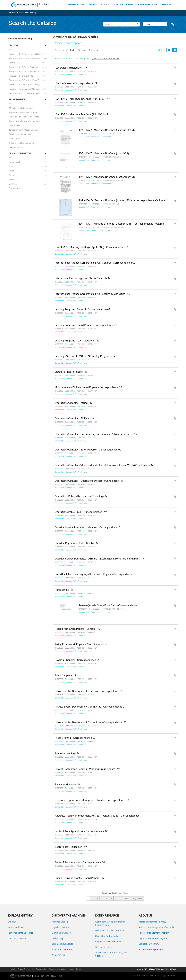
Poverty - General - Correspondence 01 (77, 660)
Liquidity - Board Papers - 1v (71, 372)
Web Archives (58, 955)
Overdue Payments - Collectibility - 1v (77, 543)
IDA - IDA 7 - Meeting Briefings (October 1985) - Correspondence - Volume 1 (122, 224)
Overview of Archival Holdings (110, 930)
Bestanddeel (14, 162)
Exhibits (12, 922)
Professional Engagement (151, 949)
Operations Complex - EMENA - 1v (74, 419)
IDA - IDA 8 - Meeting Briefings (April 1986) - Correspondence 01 (92, 247)
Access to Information (58, 969)
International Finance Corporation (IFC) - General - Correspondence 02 (95, 263)
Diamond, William (16, 147)
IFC (48, 976)
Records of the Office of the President (25, 58)
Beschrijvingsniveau (20, 153)
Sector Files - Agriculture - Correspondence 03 (82, 832)
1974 (127, 898)
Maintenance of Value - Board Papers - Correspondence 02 (88, 388)
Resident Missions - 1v (68, 785)
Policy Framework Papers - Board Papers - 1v (81, 645)
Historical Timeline (17, 938)
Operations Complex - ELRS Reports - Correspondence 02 (88, 450)
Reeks (11, 171)
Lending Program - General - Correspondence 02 (83, 310)
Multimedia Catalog (61, 933)
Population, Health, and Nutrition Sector (26, 112)
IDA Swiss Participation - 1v (71, 68)
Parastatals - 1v (64, 590)
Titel (73, 50)
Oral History (57, 938)
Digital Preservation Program (153, 938)
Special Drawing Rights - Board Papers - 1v (79, 878)
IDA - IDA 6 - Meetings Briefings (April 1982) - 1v (82, 99)
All (10, 50)
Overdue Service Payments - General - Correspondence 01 (88, 528)
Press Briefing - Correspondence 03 (75, 738)
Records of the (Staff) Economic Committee (27, 71)
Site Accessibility (39, 969)
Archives (44, 5)
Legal (13, 969)
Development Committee (19, 134)
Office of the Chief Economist (21, 143)
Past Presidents (15, 927)
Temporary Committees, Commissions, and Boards (28, 130)
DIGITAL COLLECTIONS (99, 5)
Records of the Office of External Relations (27, 54)
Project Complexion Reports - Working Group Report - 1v (87, 769)
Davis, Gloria (14, 138)
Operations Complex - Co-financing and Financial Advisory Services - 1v (96, 434)
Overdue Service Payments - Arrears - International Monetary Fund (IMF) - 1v (99, 559)
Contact (79, 969)
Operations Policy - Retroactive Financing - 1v (81, 497)
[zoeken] (137, 24)
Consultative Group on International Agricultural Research (28, 121)
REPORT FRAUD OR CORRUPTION (163, 969)
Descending (94, 50)
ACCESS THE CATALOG (123, 5)
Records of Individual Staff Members (24, 89)
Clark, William (14, 125)
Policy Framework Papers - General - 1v (77, 629)
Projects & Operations (62, 949)
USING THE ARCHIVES (147, 5)
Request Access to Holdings (109, 942)
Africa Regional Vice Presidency (22, 108)
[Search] (121, 24)
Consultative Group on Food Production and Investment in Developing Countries (28, 117)
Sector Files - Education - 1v (71, 847)
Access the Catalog (27, 13)
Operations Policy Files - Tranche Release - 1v (81, 512)
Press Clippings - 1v (66, 676)
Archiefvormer (17, 99)
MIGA (53, 976)
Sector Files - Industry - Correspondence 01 (80, 863)
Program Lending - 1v (67, 754)
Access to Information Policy (152, 922)
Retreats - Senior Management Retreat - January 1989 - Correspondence (97, 816)
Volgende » (137, 898)
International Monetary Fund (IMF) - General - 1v (83, 279)
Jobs (71, 969)
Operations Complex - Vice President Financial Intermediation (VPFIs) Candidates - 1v (104, 465)
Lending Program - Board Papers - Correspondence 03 (86, 325)
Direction (82, 50)
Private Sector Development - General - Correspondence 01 (89, 691)
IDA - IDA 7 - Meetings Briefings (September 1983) (108, 177)
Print (162, 50)
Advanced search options (68, 43)
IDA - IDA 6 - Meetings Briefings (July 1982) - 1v (82, 115)
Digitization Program (149, 944)
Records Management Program (154, 933)
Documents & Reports (62, 944)
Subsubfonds (14, 188)
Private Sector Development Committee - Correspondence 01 (90, 707)
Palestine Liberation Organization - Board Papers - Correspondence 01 (95, 574)
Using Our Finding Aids (106, 936)
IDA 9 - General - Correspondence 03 (76, 84)
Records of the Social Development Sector (27, 93)
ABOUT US (167, 5)
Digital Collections (60, 927)
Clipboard (174, 24)
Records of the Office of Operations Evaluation (28, 67)
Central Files (14, 63)
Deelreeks (13, 184)
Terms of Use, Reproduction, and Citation (111, 954)
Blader (155, 24)
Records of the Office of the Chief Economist (27, 80)
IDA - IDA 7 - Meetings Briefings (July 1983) (104, 154)
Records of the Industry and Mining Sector (27, 84)
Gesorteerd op (61, 50)
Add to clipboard (175, 68)
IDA (43, 976)
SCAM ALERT (142, 969)
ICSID (60, 976)
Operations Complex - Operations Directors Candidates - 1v (89, 481)
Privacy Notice (24, 969)
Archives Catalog (60, 922)
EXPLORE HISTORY (76, 5)
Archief (11, 175)
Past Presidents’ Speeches (21, 933)
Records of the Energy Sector (21, 76)
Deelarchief (13, 179)
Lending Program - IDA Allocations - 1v (77, 341)
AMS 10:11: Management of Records (156, 927)
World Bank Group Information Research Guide (110, 923)
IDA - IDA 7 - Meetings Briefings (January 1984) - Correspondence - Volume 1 (123, 201)
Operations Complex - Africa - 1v (74, 403)
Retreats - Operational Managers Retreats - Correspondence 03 (92, 800)
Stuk (10, 166)
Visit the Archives (104, 947)
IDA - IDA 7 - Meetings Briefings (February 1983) (107, 130)
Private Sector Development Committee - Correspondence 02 (90, 723)
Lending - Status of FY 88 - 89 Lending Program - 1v (85, 356)
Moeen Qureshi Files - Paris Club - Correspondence (108, 606)
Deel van (14, 45)
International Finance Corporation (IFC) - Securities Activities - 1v (92, 294)
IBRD (37, 976)
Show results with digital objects (105, 59)
